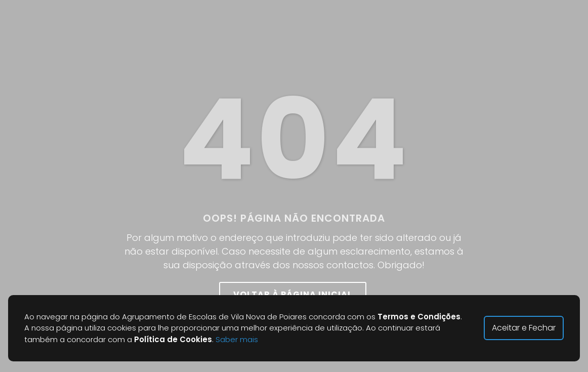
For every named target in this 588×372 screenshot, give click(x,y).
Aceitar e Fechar (524, 328)
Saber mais (237, 339)
